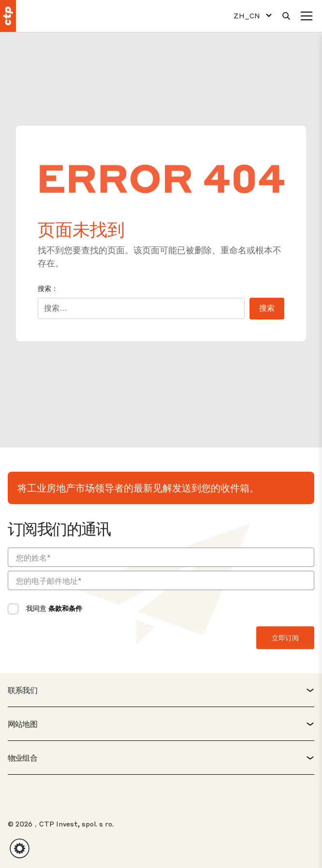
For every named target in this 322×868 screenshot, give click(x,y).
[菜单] (307, 16)
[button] (20, 848)
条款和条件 (65, 608)
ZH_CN (247, 16)
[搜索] (286, 16)
